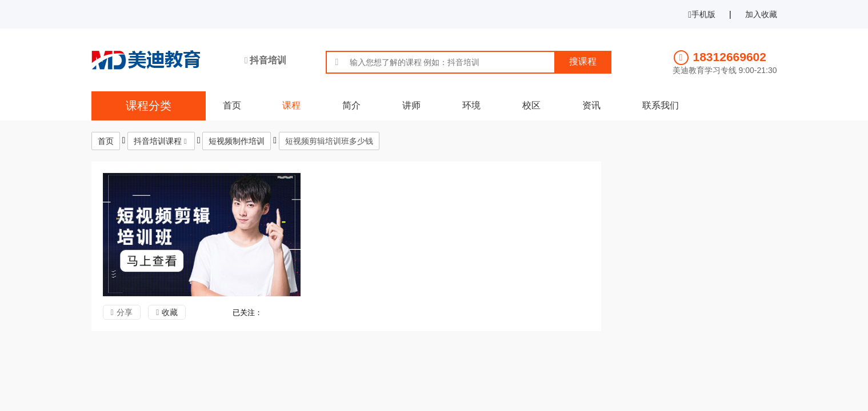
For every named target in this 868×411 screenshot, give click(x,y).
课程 (291, 105)
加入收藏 (761, 14)
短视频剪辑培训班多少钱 (329, 141)
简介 (351, 105)
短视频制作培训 (237, 141)
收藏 (170, 312)
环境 (471, 105)
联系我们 (661, 105)
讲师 (411, 105)
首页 (232, 105)
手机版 (702, 14)
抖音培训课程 (158, 141)
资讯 (591, 105)
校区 (531, 105)
